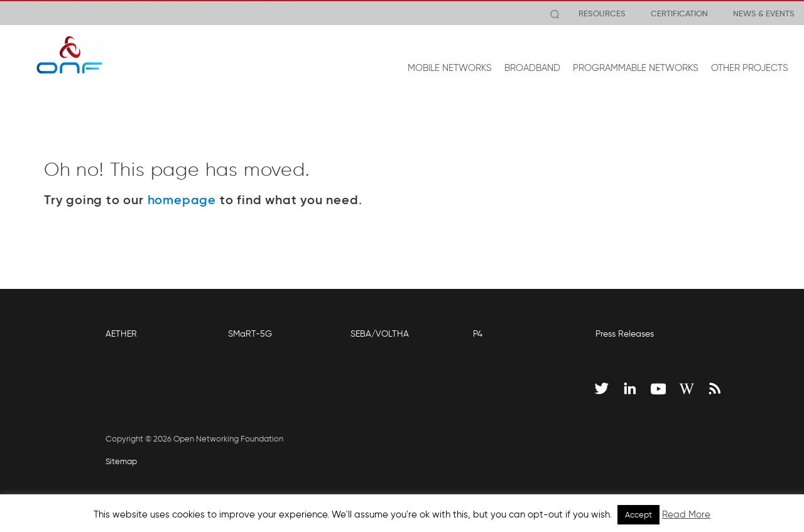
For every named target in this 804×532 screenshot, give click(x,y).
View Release (328, 13)
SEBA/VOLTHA (380, 334)
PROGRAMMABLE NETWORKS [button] (636, 68)
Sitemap (121, 461)
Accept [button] (638, 515)
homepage (182, 200)
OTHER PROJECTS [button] (750, 68)
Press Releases (625, 334)
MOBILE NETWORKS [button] (450, 68)
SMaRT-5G (250, 334)
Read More (686, 514)
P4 (478, 334)
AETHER (121, 334)
